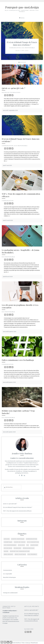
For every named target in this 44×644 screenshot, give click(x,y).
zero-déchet (8, 554)
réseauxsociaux (29, 548)
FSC (28, 545)
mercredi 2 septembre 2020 (10, 110)
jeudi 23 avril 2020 (8, 220)
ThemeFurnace (34, 643)
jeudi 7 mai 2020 (22, 51)
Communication (15, 48)
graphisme (34, 545)
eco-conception (33, 542)
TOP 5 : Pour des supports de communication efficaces (21, 195)
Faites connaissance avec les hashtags (18, 360)
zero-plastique (20, 554)
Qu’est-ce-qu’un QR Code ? (13, 88)
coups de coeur (20, 542)
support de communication (20, 551)
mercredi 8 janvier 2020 (9, 382)
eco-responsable (28, 48)
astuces (7, 539)
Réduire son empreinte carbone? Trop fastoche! (18, 412)
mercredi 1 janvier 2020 (9, 432)
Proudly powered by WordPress (13, 643)
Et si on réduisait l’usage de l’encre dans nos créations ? (22, 44)
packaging (18, 548)
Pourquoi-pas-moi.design (22, 7)
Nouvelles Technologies (11, 92)
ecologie (21, 545)
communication (32, 539)
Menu (23, 18)
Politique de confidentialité (10, 593)
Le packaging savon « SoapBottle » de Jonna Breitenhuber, (21, 251)
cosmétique (8, 542)
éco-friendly (32, 554)
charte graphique (18, 539)
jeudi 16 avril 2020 (8, 277)
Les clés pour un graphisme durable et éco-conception (20, 306)
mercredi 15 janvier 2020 (10, 332)
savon (6, 551)
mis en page (8, 548)
